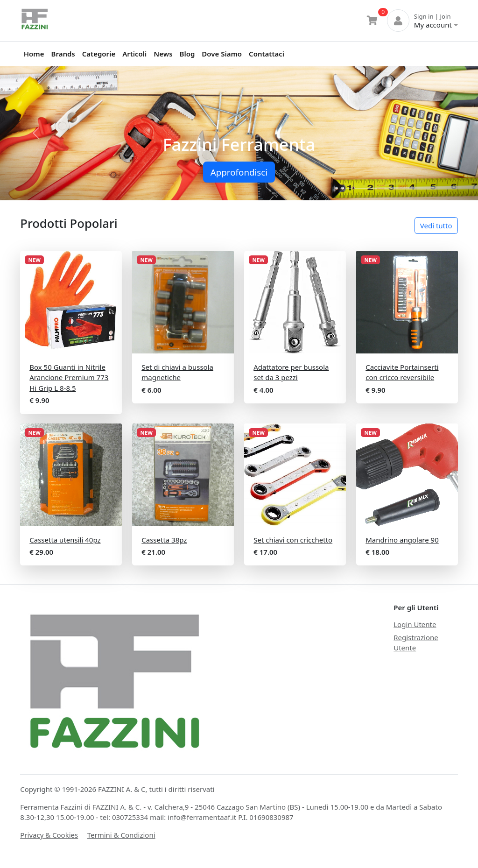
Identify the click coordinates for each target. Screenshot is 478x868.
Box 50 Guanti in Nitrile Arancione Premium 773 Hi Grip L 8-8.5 (69, 378)
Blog (187, 54)
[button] (36, 133)
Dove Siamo (222, 54)
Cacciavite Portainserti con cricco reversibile (402, 372)
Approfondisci (239, 172)
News (163, 54)
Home (34, 54)
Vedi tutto (436, 226)
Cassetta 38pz (164, 540)
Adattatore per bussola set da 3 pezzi (291, 372)
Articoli (134, 54)
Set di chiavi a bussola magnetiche (177, 372)
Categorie (99, 54)
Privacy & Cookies (49, 835)
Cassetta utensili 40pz (65, 540)
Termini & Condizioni (121, 835)
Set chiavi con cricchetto (293, 540)
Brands (63, 54)
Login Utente (415, 624)
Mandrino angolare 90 (402, 540)
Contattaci (267, 54)
